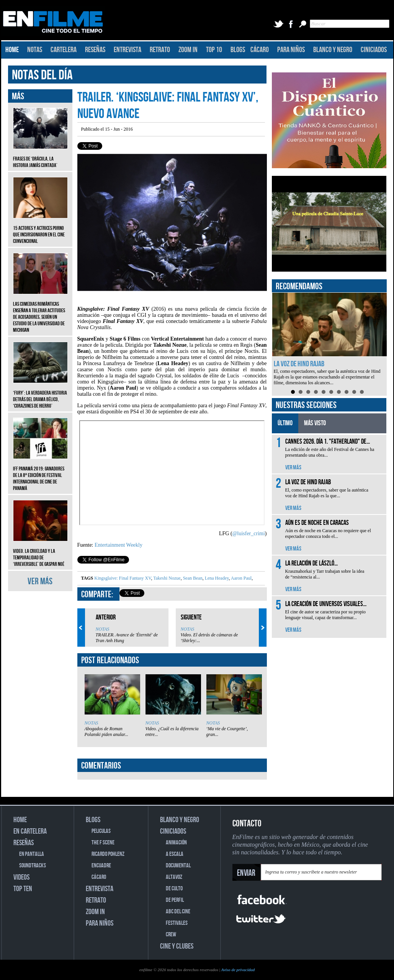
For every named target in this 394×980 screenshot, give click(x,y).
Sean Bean (192, 578)
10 (362, 392)
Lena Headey (216, 578)
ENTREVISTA (128, 50)
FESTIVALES (177, 923)
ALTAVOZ (174, 877)
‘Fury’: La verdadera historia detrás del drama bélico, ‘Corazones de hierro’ (40, 394)
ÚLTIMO (285, 423)
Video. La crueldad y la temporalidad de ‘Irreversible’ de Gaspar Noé (40, 552)
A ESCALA (175, 854)
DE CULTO (174, 889)
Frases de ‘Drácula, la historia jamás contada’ (40, 156)
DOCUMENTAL (178, 866)
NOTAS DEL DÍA (42, 75)
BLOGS (238, 50)
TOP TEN (23, 889)
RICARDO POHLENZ (108, 854)
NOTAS (35, 50)
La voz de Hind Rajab (299, 364)
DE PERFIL (175, 900)
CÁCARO (260, 50)
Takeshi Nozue (166, 578)
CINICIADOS (374, 50)
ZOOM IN (188, 50)
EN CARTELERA (30, 831)
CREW (171, 935)
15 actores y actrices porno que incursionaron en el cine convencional (40, 229)
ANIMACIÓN (176, 843)
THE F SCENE (103, 843)
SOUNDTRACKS (33, 866)
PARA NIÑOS (291, 50)
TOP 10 (214, 50)
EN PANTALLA (32, 854)
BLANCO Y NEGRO (333, 50)
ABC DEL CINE (178, 912)
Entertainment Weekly (119, 545)
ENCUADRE (101, 866)
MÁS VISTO (315, 423)
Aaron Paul (241, 578)
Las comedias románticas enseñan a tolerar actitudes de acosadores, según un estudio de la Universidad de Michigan (40, 311)
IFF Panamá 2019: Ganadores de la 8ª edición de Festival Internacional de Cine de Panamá (40, 473)
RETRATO (160, 50)
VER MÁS (40, 581)
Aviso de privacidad (238, 970)
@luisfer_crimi (249, 533)
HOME (12, 50)
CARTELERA (64, 50)
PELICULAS (101, 831)
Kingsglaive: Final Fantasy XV (123, 578)
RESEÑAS (95, 50)
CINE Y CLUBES (177, 946)
